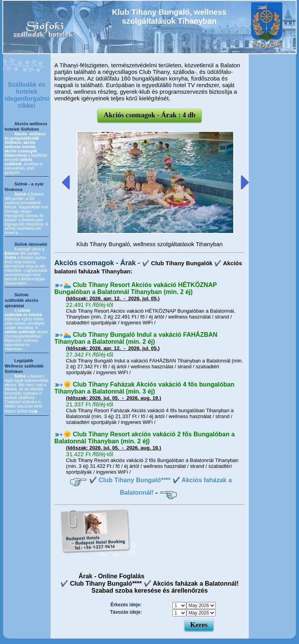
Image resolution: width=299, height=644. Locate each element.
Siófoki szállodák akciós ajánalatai (22, 300)
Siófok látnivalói (31, 244)
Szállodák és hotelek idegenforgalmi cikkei (27, 95)
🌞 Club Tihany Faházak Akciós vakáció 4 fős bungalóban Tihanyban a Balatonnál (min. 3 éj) (145, 388)
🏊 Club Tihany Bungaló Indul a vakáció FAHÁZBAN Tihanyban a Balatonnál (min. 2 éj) (136, 338)
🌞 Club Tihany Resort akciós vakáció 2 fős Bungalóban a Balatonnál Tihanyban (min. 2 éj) (145, 438)
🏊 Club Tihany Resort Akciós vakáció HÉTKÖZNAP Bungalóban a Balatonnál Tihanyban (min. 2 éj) (136, 288)
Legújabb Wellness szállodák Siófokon (24, 366)
